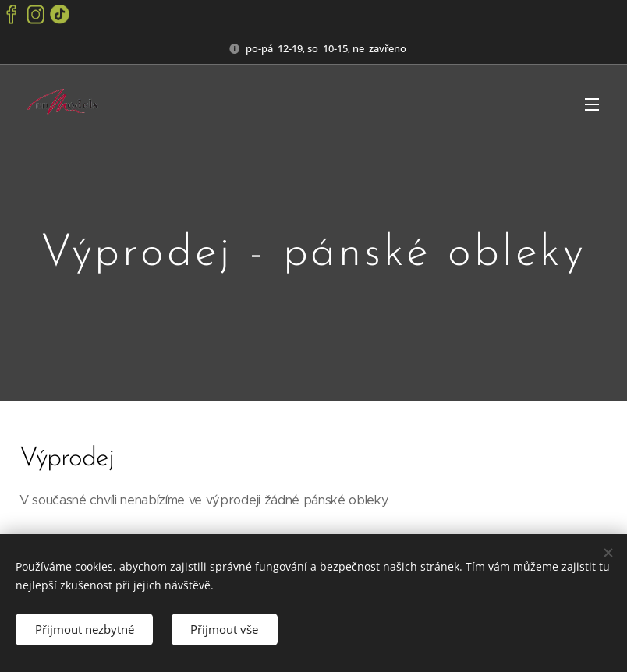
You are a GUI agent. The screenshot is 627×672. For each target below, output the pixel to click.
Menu (592, 104)
